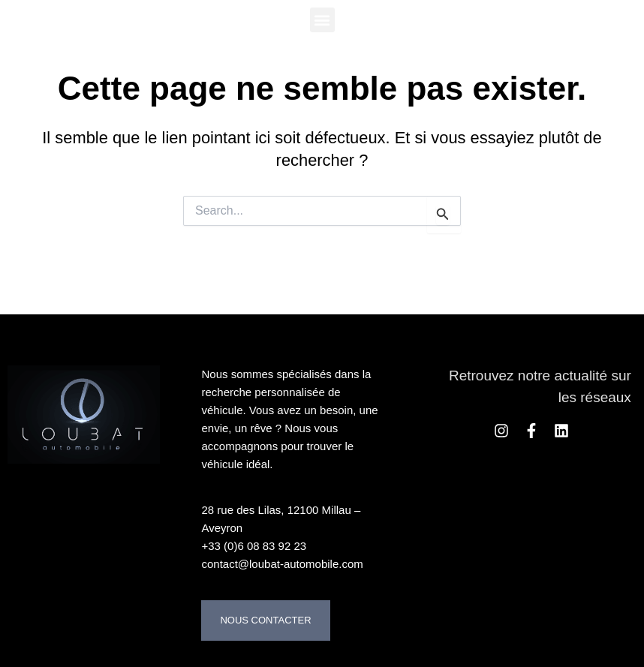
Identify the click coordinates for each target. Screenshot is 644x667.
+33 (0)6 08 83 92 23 (254, 546)
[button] (322, 20)
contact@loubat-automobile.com (282, 564)
